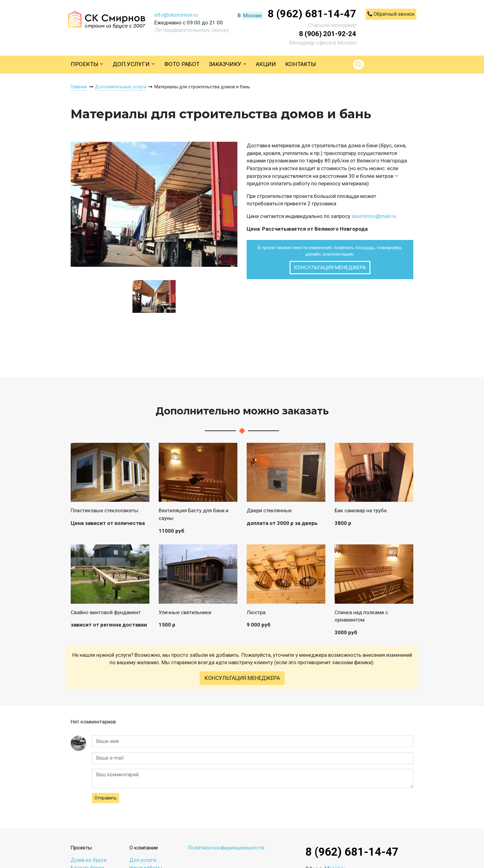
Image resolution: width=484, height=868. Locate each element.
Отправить (106, 798)
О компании (144, 848)
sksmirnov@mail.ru (374, 216)
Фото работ (182, 64)
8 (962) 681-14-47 (312, 14)
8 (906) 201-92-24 (328, 34)
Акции (266, 64)
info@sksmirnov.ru (176, 15)
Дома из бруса (89, 860)
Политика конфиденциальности (226, 848)
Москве (252, 15)
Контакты (300, 64)
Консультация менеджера (330, 267)
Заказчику (228, 64)
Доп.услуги (134, 64)
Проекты (87, 64)
